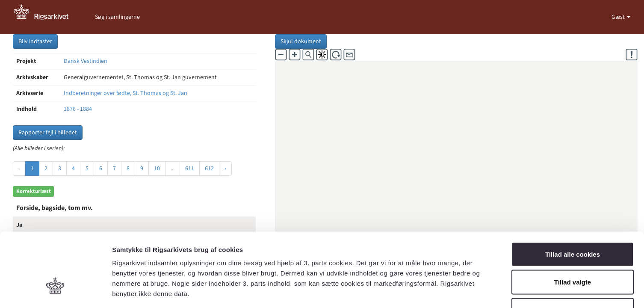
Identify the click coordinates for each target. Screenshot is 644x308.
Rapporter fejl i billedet (48, 133)
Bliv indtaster (35, 41)
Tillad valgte (573, 224)
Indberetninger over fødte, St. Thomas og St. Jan (126, 93)
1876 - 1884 (78, 109)
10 (157, 169)
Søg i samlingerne (117, 17)
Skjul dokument (301, 41)
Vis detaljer (445, 291)
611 (190, 169)
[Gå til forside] (46, 17)
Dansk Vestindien (86, 61)
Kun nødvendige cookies (573, 252)
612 (209, 169)
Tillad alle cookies (573, 196)
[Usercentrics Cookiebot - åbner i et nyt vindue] (55, 291)
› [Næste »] (225, 169)
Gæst (619, 17)
